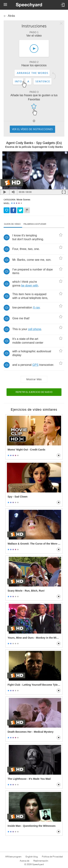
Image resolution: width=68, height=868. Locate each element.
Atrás (11, 16)
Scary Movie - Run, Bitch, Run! (26, 591)
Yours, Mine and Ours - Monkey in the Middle (34, 638)
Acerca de (24, 861)
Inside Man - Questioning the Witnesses (32, 826)
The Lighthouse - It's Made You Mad (29, 779)
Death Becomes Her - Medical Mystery (31, 732)
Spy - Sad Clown (18, 497)
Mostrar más (34, 379)
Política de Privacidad (52, 857)
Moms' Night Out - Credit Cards (26, 450)
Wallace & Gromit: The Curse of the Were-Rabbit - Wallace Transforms (34, 544)
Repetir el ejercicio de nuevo (34, 392)
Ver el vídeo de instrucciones (32, 129)
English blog (32, 857)
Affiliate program (13, 857)
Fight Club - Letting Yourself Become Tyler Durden (34, 685)
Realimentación (41, 861)
